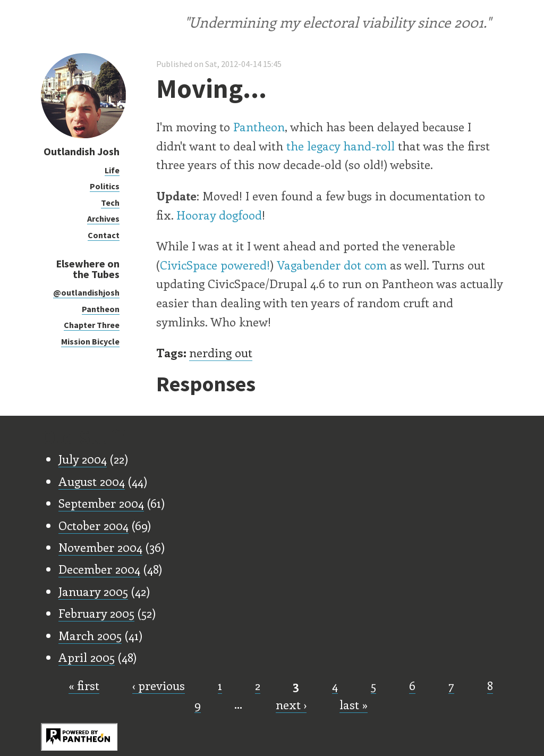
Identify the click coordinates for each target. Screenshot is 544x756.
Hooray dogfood (219, 215)
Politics (105, 186)
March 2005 (90, 635)
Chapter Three (92, 325)
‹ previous (159, 685)
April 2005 (87, 657)
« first (84, 685)
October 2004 (93, 525)
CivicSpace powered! (215, 265)
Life (112, 170)
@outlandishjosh (86, 292)
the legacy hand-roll (341, 146)
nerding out (221, 352)
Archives (103, 219)
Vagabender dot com (332, 265)
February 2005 (96, 613)
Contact (104, 235)
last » (354, 704)
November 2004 (100, 547)
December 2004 (99, 569)
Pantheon (101, 309)
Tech (110, 203)
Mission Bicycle (90, 341)
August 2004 (92, 481)
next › (291, 704)
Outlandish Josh (82, 151)
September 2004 (101, 503)
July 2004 (83, 459)
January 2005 (93, 591)
